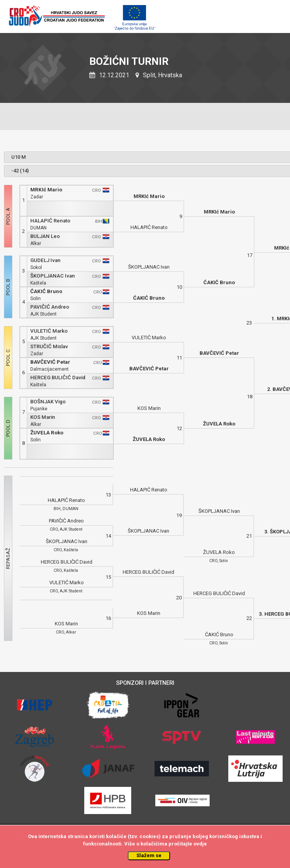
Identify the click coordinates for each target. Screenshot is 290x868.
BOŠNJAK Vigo (48, 402)
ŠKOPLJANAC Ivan (53, 276)
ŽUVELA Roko (47, 433)
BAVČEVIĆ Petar (50, 362)
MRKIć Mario (46, 190)
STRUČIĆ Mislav (49, 346)
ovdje (200, 844)
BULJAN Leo (45, 236)
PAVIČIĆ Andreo (50, 307)
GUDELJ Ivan (45, 260)
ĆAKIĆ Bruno (46, 291)
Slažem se (149, 855)
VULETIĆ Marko (49, 331)
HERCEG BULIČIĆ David (58, 378)
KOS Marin (43, 417)
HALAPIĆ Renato (50, 221)
